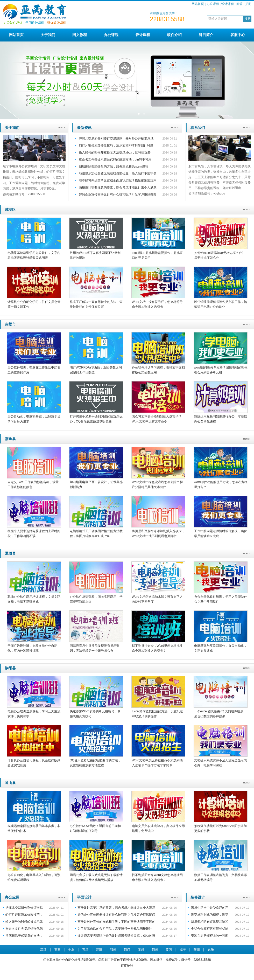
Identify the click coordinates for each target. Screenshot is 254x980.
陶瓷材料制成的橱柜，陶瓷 (210, 915)
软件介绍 (174, 35)
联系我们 (198, 128)
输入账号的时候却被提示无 (24, 922)
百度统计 (127, 966)
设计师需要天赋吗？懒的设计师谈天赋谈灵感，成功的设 (116, 936)
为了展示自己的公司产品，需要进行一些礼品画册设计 (115, 929)
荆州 (155, 950)
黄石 (57, 950)
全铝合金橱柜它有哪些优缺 (210, 929)
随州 (197, 950)
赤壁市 (10, 324)
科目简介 (206, 35)
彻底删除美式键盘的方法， (24, 936)
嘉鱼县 (10, 439)
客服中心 (238, 35)
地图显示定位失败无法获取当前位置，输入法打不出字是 (118, 173)
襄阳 (99, 950)
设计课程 (228, 4)
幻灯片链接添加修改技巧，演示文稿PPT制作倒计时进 (116, 145)
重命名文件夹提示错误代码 (24, 929)
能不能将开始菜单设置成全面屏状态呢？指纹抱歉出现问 (118, 180)
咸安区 (10, 210)
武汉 (43, 950)
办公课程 (213, 4)
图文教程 (80, 35)
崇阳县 (10, 668)
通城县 (10, 553)
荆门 (127, 950)
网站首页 (198, 4)
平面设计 (84, 897)
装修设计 (198, 897)
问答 (239, 4)
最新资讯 (84, 128)
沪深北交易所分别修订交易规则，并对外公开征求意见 (116, 138)
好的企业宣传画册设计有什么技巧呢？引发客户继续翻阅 (118, 194)
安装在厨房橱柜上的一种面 (210, 936)
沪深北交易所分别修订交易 (24, 908)
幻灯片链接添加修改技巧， (24, 915)
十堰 (71, 950)
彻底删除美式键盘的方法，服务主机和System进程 (114, 166)
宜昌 (85, 950)
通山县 (10, 783)
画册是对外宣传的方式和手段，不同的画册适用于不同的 (116, 922)
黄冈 (169, 950)
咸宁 (183, 950)
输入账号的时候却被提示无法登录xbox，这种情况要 (115, 152)
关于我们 (48, 35)
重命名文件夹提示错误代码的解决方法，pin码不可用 (115, 159)
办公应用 (12, 897)
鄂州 (113, 950)
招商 (248, 4)
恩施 (211, 950)
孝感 (141, 950)
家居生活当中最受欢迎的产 (210, 908)
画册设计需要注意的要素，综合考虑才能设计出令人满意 (118, 187)
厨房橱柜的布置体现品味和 (210, 922)
